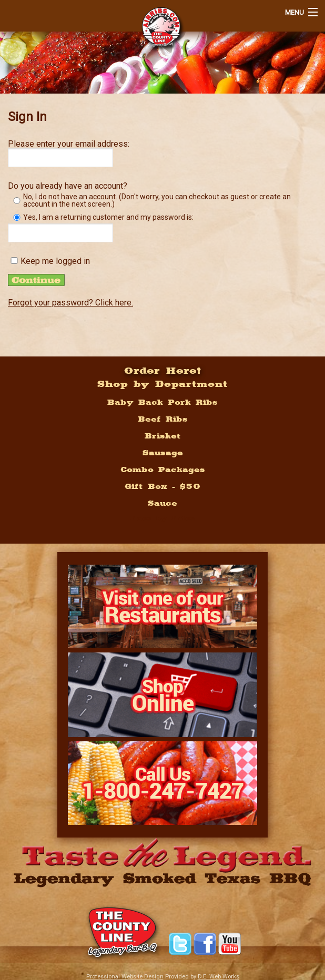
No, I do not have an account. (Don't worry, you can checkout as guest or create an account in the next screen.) (157, 200)
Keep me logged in (55, 261)
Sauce (162, 503)
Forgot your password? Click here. (70, 303)
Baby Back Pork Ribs (162, 402)
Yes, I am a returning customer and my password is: (108, 217)
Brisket (163, 436)
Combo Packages (163, 469)
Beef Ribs (163, 419)
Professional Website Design (125, 977)
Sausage (163, 453)
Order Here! (163, 370)
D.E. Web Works (219, 977)
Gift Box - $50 (162, 486)
